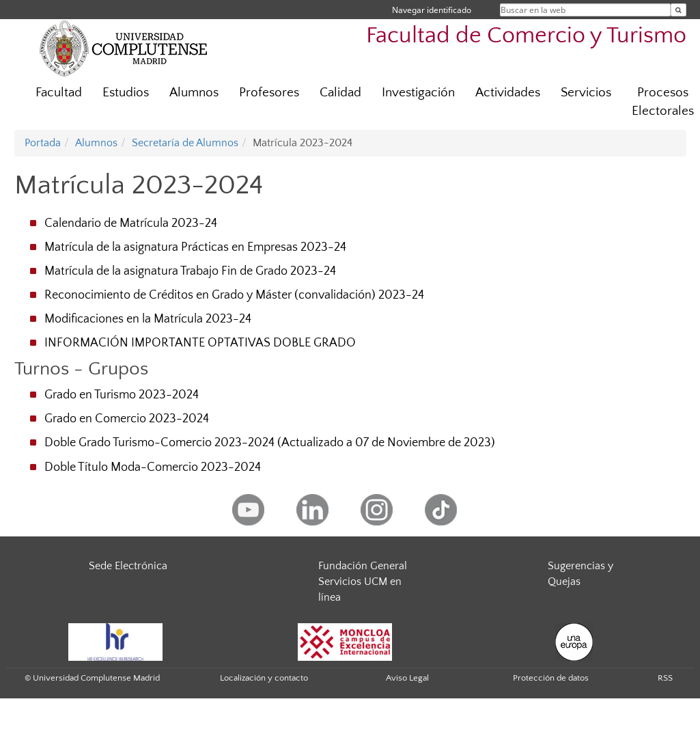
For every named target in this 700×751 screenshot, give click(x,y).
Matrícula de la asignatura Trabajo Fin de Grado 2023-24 (190, 271)
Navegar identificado (432, 10)
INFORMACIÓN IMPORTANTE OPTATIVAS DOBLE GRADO (200, 343)
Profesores (269, 93)
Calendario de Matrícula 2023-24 (131, 223)
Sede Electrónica (128, 566)
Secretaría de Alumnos (185, 143)
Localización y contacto (264, 678)
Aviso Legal (407, 678)
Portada (43, 143)
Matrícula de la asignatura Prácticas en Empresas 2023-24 (195, 247)
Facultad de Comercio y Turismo (526, 36)
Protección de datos (551, 678)
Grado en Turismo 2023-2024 (122, 395)
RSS (665, 678)
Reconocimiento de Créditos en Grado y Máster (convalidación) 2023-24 (234, 295)
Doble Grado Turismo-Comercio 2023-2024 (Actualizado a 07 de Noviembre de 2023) (270, 443)
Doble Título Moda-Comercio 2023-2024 (153, 467)
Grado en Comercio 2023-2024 (127, 419)
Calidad (340, 93)
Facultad (59, 93)
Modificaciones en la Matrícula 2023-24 (148, 319)
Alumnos (194, 93)
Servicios (586, 93)
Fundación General (363, 566)
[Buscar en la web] (678, 10)
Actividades (508, 93)
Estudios (126, 93)
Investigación (418, 93)
